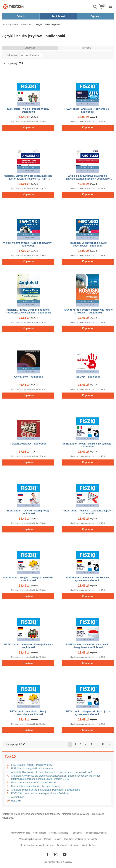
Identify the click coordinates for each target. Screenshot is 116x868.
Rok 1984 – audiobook (88, 377)
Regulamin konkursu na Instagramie (37, 845)
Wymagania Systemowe (30, 839)
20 (103, 744)
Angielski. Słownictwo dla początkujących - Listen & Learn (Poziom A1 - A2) (52, 772)
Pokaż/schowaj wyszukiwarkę (95, 7)
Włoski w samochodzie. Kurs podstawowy (34, 783)
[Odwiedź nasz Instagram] (56, 854)
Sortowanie (30, 48)
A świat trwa (18, 797)
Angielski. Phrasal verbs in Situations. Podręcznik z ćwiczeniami (45, 790)
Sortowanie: (12, 55)
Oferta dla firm (89, 845)
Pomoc (48, 839)
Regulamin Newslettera (96, 833)
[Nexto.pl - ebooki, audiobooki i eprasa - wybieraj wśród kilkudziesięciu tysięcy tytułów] (14, 6)
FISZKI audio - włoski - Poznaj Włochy (32, 765)
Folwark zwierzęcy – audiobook (28, 444)
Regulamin (77, 833)
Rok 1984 (16, 801)
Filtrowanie (86, 48)
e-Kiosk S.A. (67, 862)
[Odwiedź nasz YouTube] (65, 854)
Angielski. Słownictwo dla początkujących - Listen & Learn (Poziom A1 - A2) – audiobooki (28, 179)
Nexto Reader (39, 833)
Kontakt (57, 839)
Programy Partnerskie (20, 833)
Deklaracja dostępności (68, 845)
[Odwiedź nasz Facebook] (48, 854)
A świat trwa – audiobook (28, 377)
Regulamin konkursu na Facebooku (81, 839)
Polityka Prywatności (59, 833)
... (97, 744)
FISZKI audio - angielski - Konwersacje (32, 768)
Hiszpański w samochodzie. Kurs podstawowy (36, 786)
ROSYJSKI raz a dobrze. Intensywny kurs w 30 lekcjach (41, 793)
